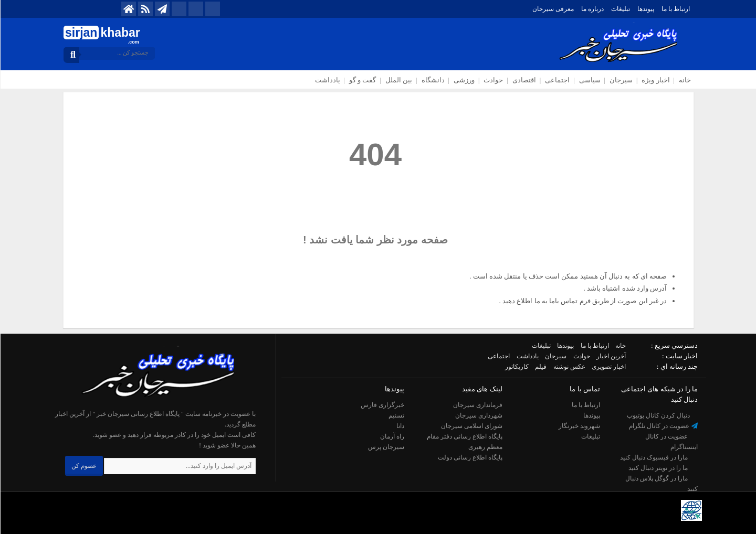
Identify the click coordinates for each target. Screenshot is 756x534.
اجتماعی (557, 80)
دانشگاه (433, 80)
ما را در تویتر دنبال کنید (663, 468)
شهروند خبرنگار (579, 426)
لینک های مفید (482, 389)
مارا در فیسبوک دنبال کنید (659, 457)
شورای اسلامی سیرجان (471, 426)
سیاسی (589, 80)
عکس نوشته (569, 367)
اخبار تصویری (608, 367)
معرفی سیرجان (553, 9)
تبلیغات (620, 9)
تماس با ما (584, 389)
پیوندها (645, 9)
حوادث (493, 80)
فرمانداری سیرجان (477, 405)
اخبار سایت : (679, 356)
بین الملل (398, 80)
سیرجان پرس (386, 447)
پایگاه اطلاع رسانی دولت (470, 457)
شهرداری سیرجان (478, 415)
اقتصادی (524, 80)
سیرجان (621, 80)
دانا (400, 426)
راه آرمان (392, 436)
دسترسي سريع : (674, 345)
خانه (684, 80)
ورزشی (464, 80)
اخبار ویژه (655, 80)
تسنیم (396, 415)
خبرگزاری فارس (382, 405)
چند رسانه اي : (677, 366)
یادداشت (327, 80)
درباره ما (592, 9)
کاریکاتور (516, 367)
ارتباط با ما (675, 9)
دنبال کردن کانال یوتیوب (662, 415)
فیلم (540, 367)
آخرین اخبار (611, 356)
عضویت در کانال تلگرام (663, 426)
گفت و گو (362, 80)
